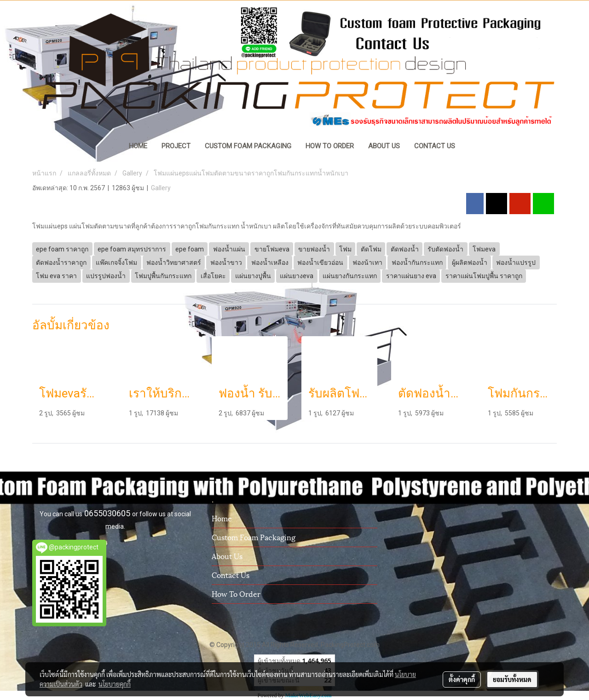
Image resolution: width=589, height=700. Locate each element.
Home (222, 518)
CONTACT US (435, 146)
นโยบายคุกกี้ (115, 684)
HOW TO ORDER (330, 146)
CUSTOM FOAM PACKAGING (248, 146)
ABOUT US (384, 146)
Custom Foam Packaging (254, 537)
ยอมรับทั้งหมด (512, 679)
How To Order (236, 593)
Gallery (161, 188)
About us (227, 556)
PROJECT (176, 146)
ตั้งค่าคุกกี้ (462, 679)
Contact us (231, 575)
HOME (138, 146)
